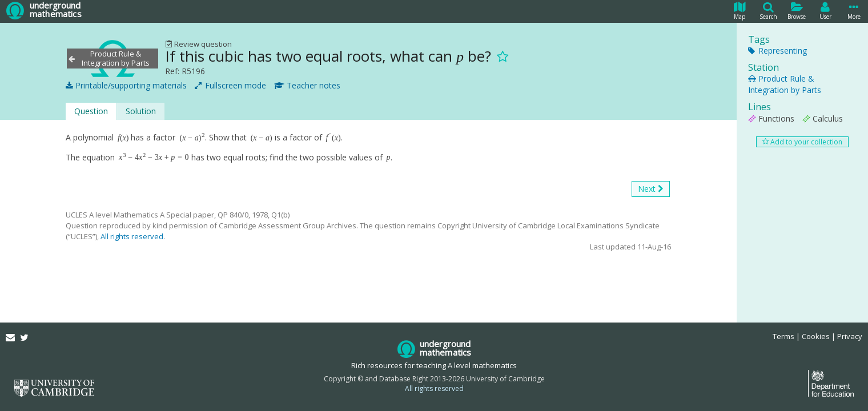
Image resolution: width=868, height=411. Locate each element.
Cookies (816, 336)
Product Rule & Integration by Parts (785, 84)
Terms (783, 336)
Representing (777, 51)
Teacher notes (307, 86)
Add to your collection (802, 142)
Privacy (850, 336)
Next (651, 189)
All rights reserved (132, 236)
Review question (198, 44)
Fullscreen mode (230, 86)
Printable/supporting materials (126, 86)
